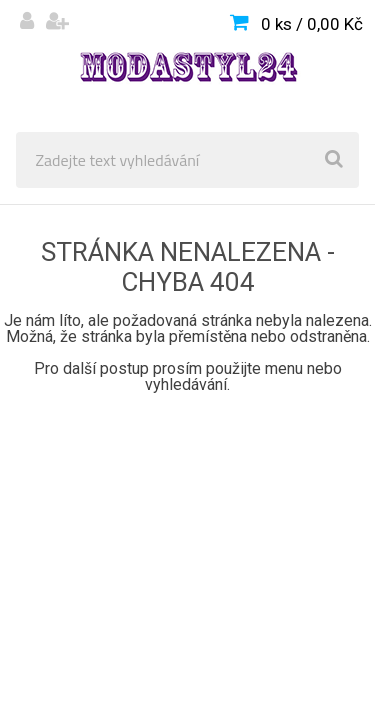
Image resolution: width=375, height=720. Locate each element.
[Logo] (187, 66)
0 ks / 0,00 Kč (312, 24)
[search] (334, 160)
